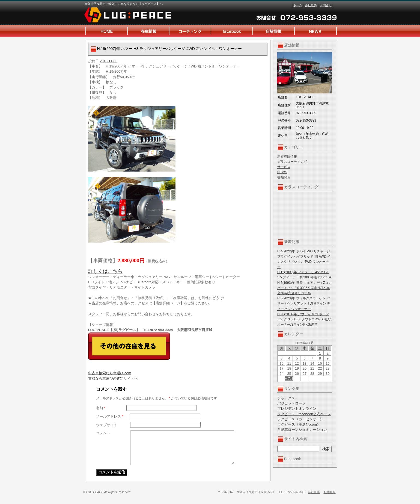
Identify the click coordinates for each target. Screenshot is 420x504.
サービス (284, 167)
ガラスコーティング (292, 162)
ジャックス (286, 398)
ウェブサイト (107, 425)
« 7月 (289, 378)
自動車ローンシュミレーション (302, 430)
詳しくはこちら (105, 271)
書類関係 (284, 177)
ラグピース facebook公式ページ (304, 414)
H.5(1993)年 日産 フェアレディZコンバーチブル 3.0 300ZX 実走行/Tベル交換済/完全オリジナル (304, 288)
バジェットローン (291, 403)
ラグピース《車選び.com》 (299, 424)
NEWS (282, 172)
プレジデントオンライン (297, 409)
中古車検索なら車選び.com (110, 373)
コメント (103, 433)
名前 (101, 408)
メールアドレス (110, 416)
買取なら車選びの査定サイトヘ (113, 378)
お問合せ (326, 5)
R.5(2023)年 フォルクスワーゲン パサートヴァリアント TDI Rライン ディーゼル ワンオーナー (304, 303)
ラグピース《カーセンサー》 (300, 419)
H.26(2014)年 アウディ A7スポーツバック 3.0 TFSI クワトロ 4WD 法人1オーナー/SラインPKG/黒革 (305, 319)
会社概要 (311, 5)
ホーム (298, 5)
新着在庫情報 (287, 157)
